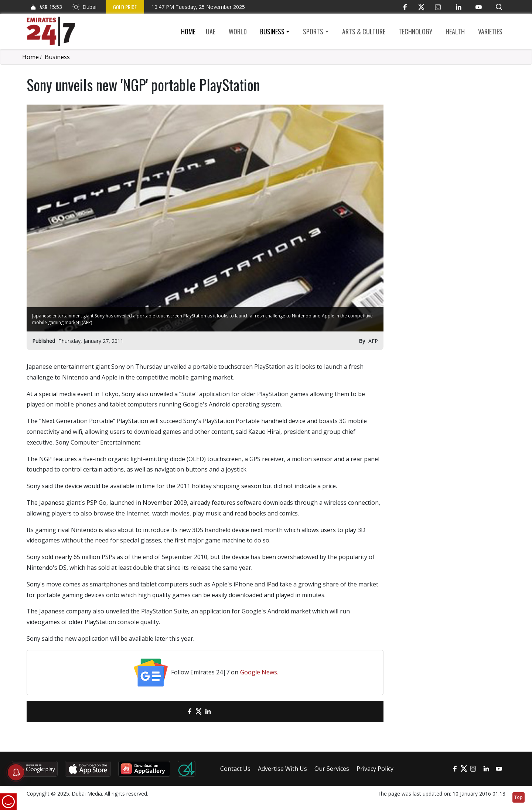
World (238, 31)
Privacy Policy (375, 769)
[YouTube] (479, 7)
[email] (176, 712)
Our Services (332, 769)
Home (188, 31)
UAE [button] (211, 31)
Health (455, 31)
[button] (499, 7)
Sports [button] (313, 31)
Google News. (259, 672)
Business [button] (272, 31)
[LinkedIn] (458, 7)
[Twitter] (421, 7)
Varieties (490, 31)
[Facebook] (405, 7)
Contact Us (235, 769)
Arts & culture (364, 31)
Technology (415, 31)
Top (519, 797)
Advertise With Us (282, 769)
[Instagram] (438, 7)
